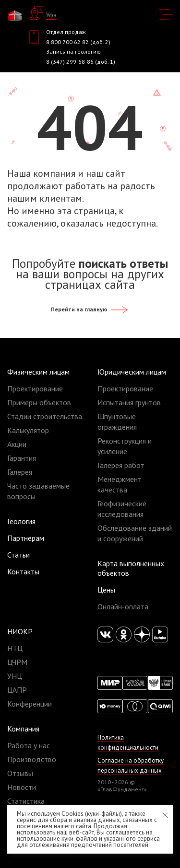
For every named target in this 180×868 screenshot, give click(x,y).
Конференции (30, 704)
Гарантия (22, 458)
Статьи (18, 555)
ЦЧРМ (17, 662)
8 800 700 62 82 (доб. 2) (78, 42)
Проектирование (35, 388)
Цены (106, 590)
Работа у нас (29, 745)
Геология (21, 521)
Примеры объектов (39, 402)
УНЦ (15, 676)
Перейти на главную (90, 309)
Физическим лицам (38, 372)
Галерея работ (121, 465)
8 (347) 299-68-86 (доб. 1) (81, 62)
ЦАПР (17, 690)
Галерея (20, 472)
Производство (32, 759)
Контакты (23, 571)
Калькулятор (28, 430)
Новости (22, 787)
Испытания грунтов (129, 402)
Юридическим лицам (132, 372)
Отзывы (20, 773)
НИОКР (20, 631)
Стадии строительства (45, 416)
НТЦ (15, 648)
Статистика (26, 801)
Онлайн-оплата (123, 606)
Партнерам (26, 538)
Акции (17, 444)
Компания (23, 729)
